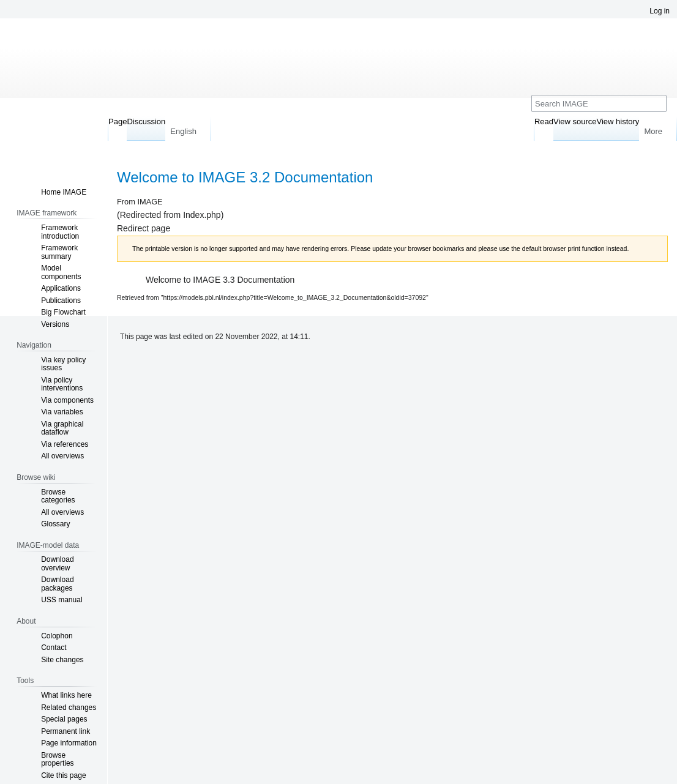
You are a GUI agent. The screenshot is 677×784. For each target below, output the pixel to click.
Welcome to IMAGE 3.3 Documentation (220, 280)
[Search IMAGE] (599, 103)
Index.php (202, 215)
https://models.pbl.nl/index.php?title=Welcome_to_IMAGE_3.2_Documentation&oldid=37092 (295, 297)
